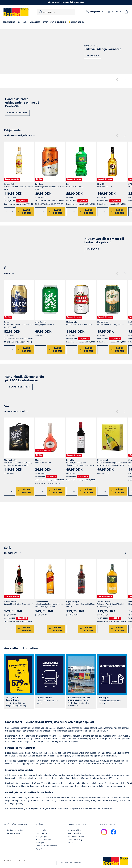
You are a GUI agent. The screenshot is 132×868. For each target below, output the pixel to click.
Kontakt (39, 849)
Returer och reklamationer (46, 846)
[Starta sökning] (56, 12)
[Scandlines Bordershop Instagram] (105, 835)
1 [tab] (6, 79)
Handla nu (93, 56)
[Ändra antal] (10, 212)
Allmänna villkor (74, 830)
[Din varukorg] (126, 12)
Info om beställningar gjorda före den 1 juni (66, 2)
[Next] (125, 80)
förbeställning (47, 783)
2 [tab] (11, 79)
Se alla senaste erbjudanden (18, 136)
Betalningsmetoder (44, 840)
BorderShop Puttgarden (13, 830)
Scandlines (72, 843)
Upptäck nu (118, 527)
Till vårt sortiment (19, 387)
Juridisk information (76, 836)
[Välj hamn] (94, 12)
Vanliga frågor (41, 836)
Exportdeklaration (43, 833)
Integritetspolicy (74, 833)
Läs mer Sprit (11, 553)
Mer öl (7, 274)
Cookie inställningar (76, 840)
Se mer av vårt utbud (14, 411)
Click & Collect (42, 830)
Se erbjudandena (17, 113)
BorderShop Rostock (12, 833)
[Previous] (117, 80)
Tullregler (40, 843)
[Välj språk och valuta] (114, 12)
